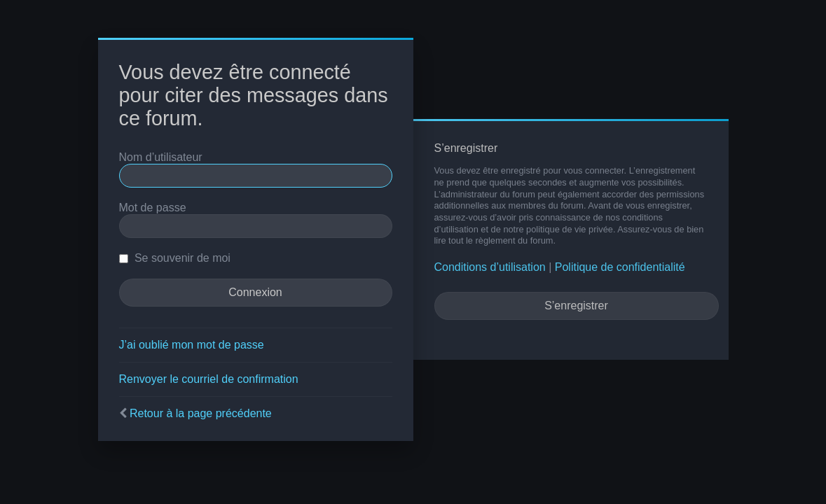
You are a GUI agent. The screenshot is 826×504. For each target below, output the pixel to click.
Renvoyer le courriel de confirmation (209, 379)
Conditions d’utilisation (490, 267)
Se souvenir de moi (175, 258)
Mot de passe (153, 208)
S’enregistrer (576, 306)
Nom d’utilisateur (161, 157)
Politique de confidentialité (620, 267)
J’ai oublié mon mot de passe (192, 345)
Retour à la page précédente (201, 413)
